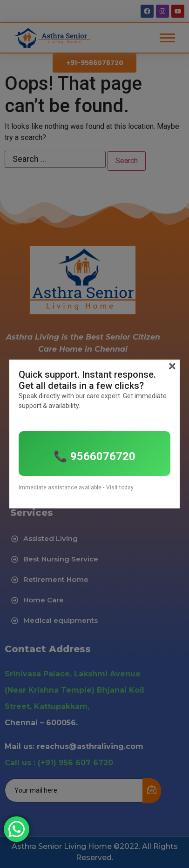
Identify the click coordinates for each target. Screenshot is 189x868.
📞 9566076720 (94, 456)
